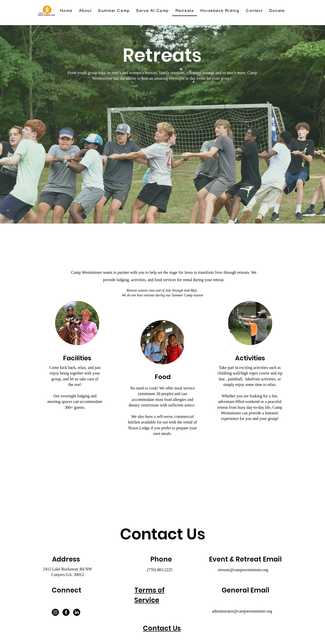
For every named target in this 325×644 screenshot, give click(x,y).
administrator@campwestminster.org (242, 611)
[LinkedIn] (77, 612)
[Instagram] (55, 612)
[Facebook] (66, 612)
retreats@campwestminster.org (243, 570)
